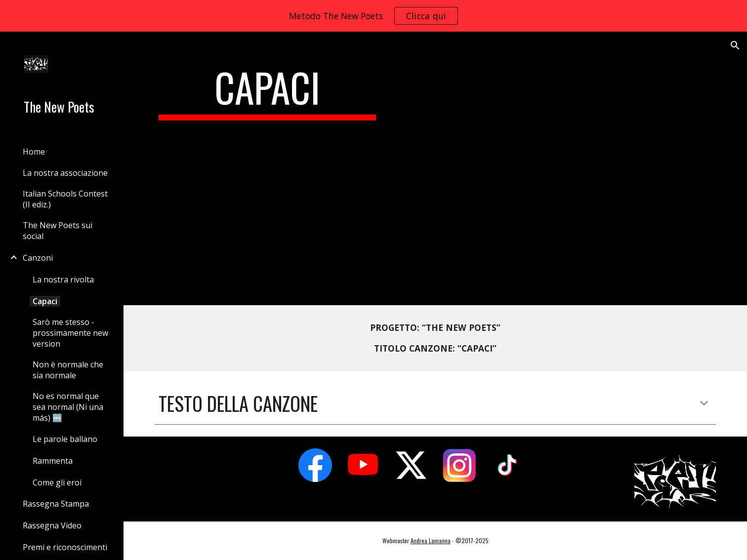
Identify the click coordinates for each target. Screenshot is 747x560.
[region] (373, 16)
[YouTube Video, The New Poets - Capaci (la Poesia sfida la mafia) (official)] (555, 168)
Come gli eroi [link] (57, 482)
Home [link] (34, 152)
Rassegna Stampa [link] (56, 504)
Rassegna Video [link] (52, 525)
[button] (735, 45)
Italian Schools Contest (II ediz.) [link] (65, 199)
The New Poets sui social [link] (58, 231)
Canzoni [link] (38, 258)
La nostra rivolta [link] (63, 280)
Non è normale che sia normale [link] (68, 370)
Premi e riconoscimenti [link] (65, 547)
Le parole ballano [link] (65, 439)
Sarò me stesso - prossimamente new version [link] (70, 333)
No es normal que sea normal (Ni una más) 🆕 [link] (68, 407)
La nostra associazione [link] (65, 173)
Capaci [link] (45, 301)
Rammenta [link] (53, 461)
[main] (268, 92)
